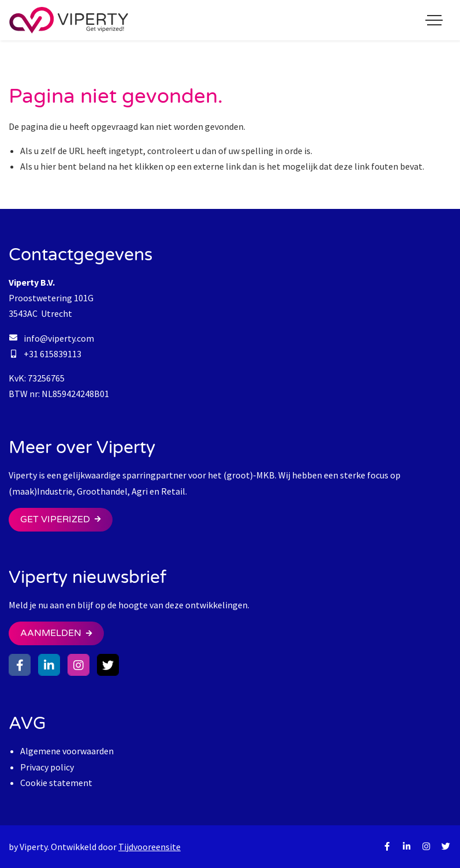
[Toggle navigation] (434, 20)
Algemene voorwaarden (67, 751)
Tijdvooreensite (149, 847)
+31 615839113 (53, 354)
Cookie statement (56, 783)
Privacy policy (47, 767)
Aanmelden (51, 633)
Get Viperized (55, 519)
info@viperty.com (59, 338)
